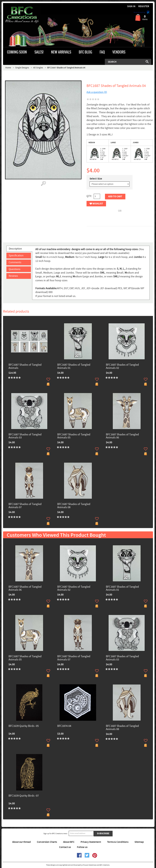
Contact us (65, 847)
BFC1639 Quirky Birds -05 (24, 726)
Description (15, 249)
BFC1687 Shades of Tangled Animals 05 (74, 436)
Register (144, 6)
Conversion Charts (47, 842)
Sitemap (139, 842)
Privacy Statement (91, 842)
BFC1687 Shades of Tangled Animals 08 (74, 506)
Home (8, 68)
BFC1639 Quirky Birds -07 (24, 796)
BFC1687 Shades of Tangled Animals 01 (74, 367)
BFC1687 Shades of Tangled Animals (25, 367)
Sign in (131, 6)
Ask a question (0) (97, 92)
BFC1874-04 (64, 726)
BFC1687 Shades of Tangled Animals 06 (122, 436)
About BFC (69, 842)
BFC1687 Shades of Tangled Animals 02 (122, 367)
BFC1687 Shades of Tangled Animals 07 (25, 506)
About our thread (21, 842)
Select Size (96, 179)
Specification (16, 256)
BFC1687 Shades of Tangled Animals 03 (25, 436)
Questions (15, 269)
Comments (15, 262)
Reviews (13, 276)
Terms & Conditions (118, 842)
